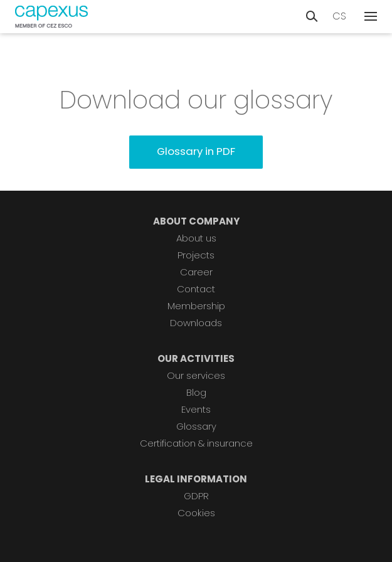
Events (196, 409)
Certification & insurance (196, 443)
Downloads (196, 323)
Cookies (196, 513)
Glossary (196, 426)
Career (196, 272)
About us (196, 238)
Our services (196, 375)
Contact (196, 289)
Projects (196, 255)
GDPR (196, 496)
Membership (196, 306)
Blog (196, 392)
